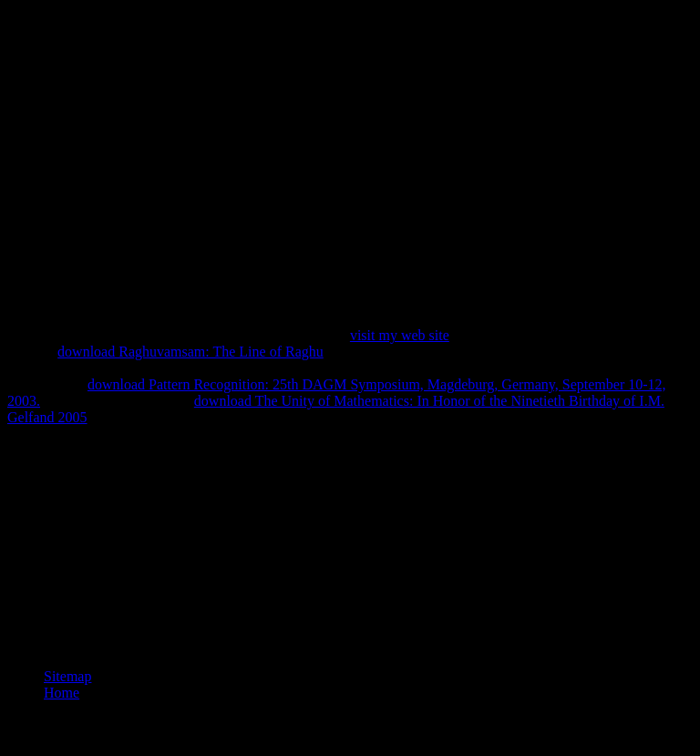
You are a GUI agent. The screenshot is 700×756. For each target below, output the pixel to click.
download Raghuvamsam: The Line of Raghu (190, 352)
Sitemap (67, 676)
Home (62, 693)
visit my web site (400, 335)
